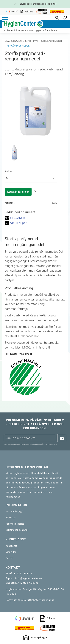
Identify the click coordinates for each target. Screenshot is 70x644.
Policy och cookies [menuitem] (15, 524)
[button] (5, 19)
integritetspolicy (50, 444)
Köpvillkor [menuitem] (11, 518)
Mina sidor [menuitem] (11, 552)
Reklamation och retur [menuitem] (17, 530)
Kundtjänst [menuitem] (11, 546)
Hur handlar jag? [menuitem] (14, 511)
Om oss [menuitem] (9, 558)
